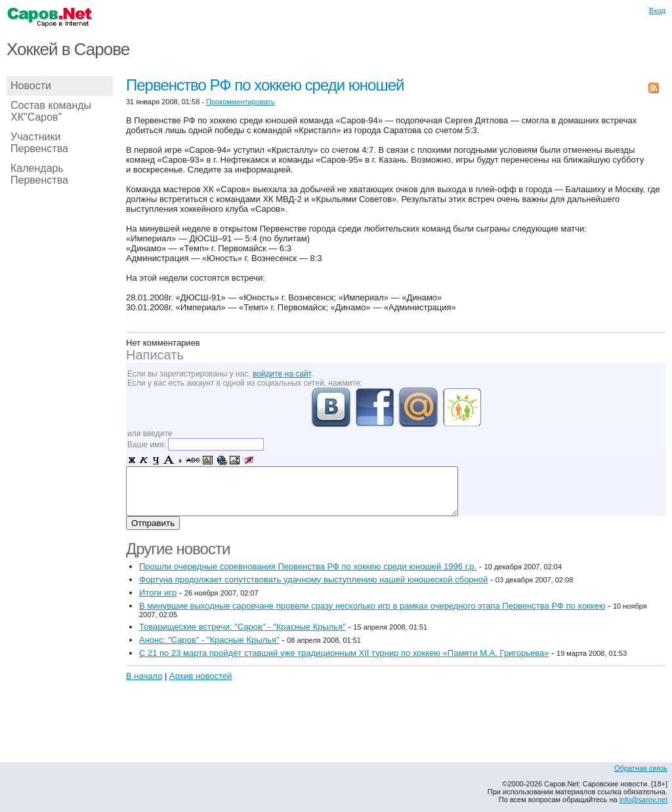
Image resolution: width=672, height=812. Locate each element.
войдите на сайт (282, 374)
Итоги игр (158, 593)
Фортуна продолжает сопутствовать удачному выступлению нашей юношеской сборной (313, 579)
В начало (144, 676)
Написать (155, 355)
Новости (31, 86)
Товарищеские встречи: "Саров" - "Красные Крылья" (242, 627)
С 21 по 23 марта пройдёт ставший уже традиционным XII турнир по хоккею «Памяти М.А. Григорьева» (344, 653)
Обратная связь (641, 768)
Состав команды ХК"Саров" (51, 111)
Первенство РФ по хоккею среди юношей (265, 85)
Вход (657, 10)
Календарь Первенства (39, 174)
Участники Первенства (39, 143)
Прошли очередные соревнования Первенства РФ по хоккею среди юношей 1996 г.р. (308, 566)
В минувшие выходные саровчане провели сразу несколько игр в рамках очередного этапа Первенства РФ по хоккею (372, 606)
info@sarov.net (643, 800)
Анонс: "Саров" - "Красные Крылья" (209, 640)
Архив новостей (200, 676)
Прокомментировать (240, 102)
